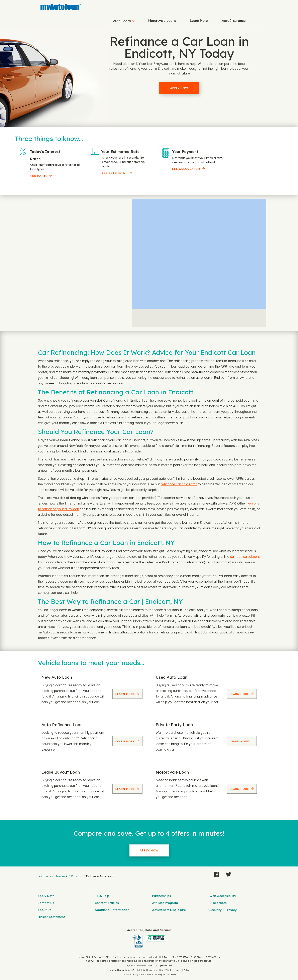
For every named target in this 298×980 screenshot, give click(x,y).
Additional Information (112, 910)
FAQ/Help (102, 896)
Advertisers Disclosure (169, 910)
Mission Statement (51, 917)
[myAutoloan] (149, 938)
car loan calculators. (245, 557)
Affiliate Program (165, 903)
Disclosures (218, 903)
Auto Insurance (234, 21)
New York (61, 876)
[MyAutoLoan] (61, 7)
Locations (44, 876)
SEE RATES (39, 176)
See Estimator (115, 173)
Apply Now (179, 88)
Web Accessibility (223, 896)
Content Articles (107, 903)
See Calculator (186, 169)
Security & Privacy (223, 910)
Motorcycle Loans (162, 21)
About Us (44, 910)
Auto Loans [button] (122, 21)
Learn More (199, 21)
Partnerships (162, 896)
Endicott (77, 876)
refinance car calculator (179, 484)
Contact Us (46, 903)
